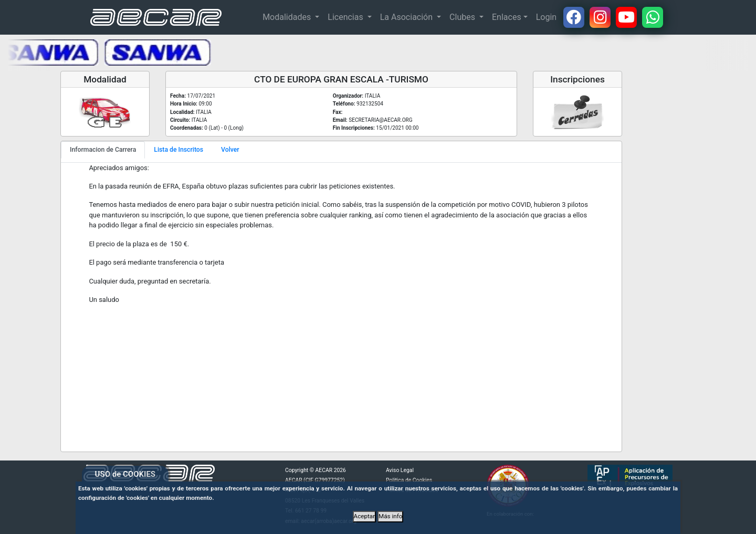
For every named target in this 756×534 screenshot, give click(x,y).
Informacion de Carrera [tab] (103, 150)
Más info (390, 516)
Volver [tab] (230, 150)
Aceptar (365, 516)
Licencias (346, 17)
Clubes (463, 17)
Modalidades (288, 17)
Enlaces (507, 17)
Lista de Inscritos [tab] (178, 150)
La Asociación (407, 17)
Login (546, 17)
